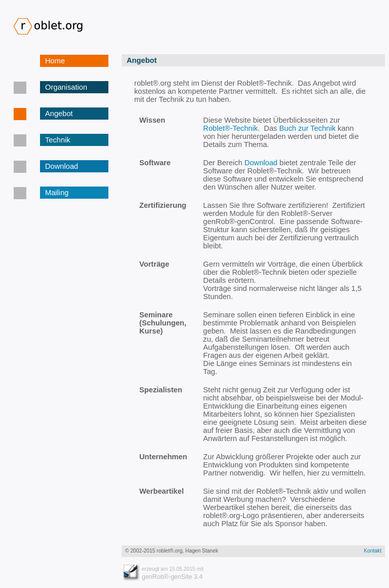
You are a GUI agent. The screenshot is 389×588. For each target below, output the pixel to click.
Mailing (57, 193)
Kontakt (373, 551)
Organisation (66, 87)
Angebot (59, 114)
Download (62, 166)
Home (55, 61)
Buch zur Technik (307, 128)
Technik (58, 140)
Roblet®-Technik (230, 128)
